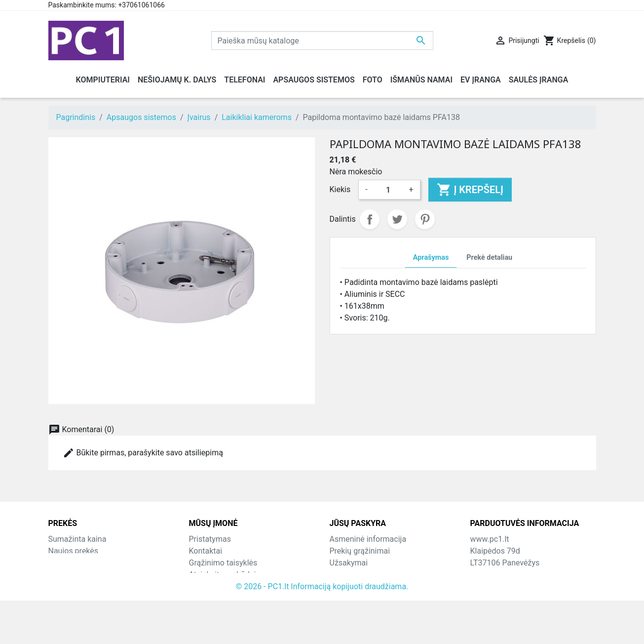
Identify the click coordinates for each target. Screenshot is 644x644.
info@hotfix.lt (534, 610)
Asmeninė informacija (368, 539)
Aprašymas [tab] (431, 258)
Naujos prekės (74, 551)
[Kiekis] (388, 190)
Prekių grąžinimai (360, 551)
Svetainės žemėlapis (225, 598)
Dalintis (370, 219)
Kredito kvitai (352, 575)
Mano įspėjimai (357, 610)
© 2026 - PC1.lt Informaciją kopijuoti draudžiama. (322, 630)
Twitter (397, 219)
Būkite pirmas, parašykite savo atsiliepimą (143, 453)
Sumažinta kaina (77, 539)
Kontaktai (206, 551)
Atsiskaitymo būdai (223, 575)
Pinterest (425, 219)
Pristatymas (210, 539)
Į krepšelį (470, 190)
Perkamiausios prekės (87, 563)
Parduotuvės (211, 610)
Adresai (343, 586)
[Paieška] (322, 40)
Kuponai (344, 598)
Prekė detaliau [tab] (489, 258)
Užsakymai (349, 563)
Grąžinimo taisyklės (223, 563)
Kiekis (340, 189)
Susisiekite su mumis (226, 586)
